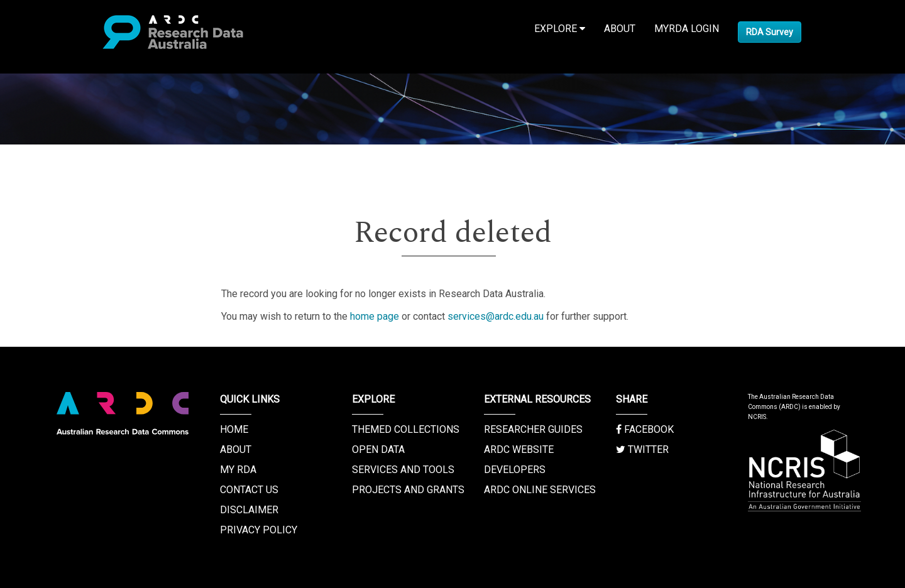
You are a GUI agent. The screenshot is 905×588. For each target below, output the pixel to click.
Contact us (249, 490)
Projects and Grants (408, 490)
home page (375, 316)
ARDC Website (519, 449)
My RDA (238, 470)
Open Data (378, 449)
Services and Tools (403, 470)
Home (234, 429)
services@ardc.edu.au (496, 316)
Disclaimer (249, 510)
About (620, 29)
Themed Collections (406, 429)
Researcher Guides (533, 429)
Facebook (645, 429)
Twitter (642, 449)
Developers (515, 470)
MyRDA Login (687, 29)
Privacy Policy (259, 530)
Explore (560, 29)
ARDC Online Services (540, 490)
